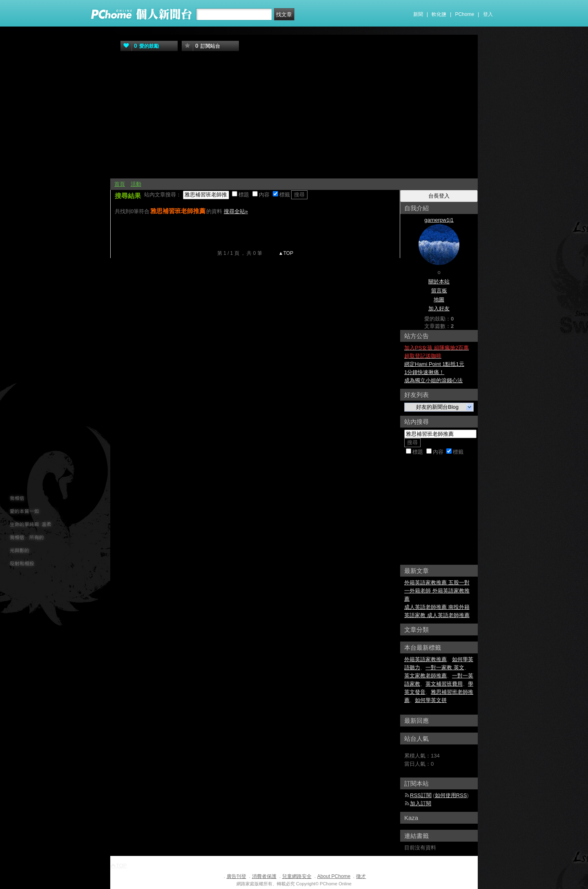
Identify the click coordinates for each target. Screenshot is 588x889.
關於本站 (439, 282)
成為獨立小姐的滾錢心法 (433, 380)
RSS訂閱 (421, 795)
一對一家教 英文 (445, 667)
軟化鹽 (439, 14)
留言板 (439, 291)
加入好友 (439, 309)
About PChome (334, 876)
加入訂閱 (421, 803)
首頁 (120, 184)
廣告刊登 (236, 876)
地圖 (439, 300)
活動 (136, 184)
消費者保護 (264, 876)
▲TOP (285, 253)
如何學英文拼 (431, 700)
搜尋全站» (236, 211)
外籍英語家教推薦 (425, 659)
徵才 (361, 876)
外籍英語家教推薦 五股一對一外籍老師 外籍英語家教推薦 (437, 591)
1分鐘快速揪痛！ (424, 372)
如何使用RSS (451, 795)
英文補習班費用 (444, 684)
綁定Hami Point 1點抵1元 (434, 364)
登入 (488, 14)
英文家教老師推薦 (425, 676)
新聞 (418, 14)
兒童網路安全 (297, 876)
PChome (464, 14)
